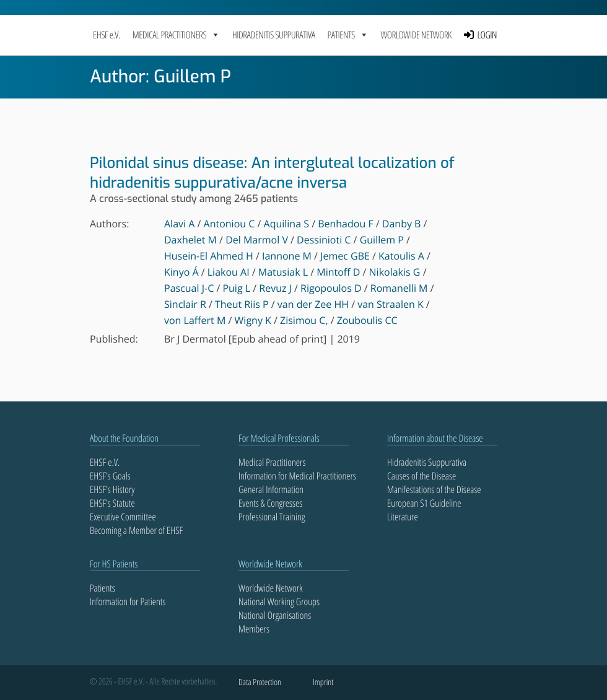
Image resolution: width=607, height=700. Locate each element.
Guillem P (382, 240)
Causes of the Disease (421, 476)
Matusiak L (283, 272)
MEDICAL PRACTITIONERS (176, 35)
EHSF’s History (112, 489)
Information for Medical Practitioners (297, 476)
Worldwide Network (416, 35)
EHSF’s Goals (110, 476)
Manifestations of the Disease (434, 489)
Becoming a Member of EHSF (136, 530)
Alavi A (179, 224)
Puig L (236, 288)
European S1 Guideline (424, 503)
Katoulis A (401, 256)
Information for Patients (128, 602)
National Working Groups (279, 602)
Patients (103, 588)
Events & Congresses (270, 503)
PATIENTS (348, 35)
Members (254, 629)
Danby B (402, 224)
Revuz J (275, 288)
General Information (271, 489)
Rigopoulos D (331, 288)
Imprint (323, 682)
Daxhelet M (190, 240)
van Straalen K (390, 304)
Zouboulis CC (367, 320)
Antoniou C (229, 224)
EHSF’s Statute (112, 503)
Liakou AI (229, 272)
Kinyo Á (181, 272)
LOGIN (487, 35)
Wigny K (253, 320)
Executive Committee (123, 517)
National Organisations (275, 615)
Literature (403, 517)
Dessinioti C (324, 240)
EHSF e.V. (107, 35)
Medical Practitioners (272, 462)
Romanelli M (399, 288)
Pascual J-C (189, 288)
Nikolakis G (395, 272)
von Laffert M (195, 320)
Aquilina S (286, 224)
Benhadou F (345, 224)
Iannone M (287, 256)
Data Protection (260, 682)
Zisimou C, (304, 320)
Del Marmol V (257, 240)
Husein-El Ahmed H (209, 256)
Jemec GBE (345, 256)
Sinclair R (185, 304)
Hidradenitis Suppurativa (274, 35)
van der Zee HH (313, 304)
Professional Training (272, 517)
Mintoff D (338, 272)
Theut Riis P (242, 304)
